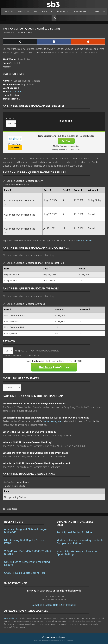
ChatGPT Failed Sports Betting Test (25, 573)
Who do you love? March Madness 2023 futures (27, 552)
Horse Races (11, 509)
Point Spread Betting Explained (75, 532)
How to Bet (83, 12)
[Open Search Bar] (54, 18)
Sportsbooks (44, 12)
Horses (64, 12)
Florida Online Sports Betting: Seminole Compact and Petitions (80, 542)
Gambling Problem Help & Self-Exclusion (54, 605)
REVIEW (15, 148)
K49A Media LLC (11, 618)
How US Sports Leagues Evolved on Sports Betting (78, 553)
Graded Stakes (85, 240)
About (101, 12)
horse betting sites (53, 421)
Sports (25, 12)
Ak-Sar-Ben (16, 92)
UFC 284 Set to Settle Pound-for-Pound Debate (27, 563)
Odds (9, 12)
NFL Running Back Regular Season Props (24, 541)
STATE (10, 118)
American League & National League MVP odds (26, 530)
